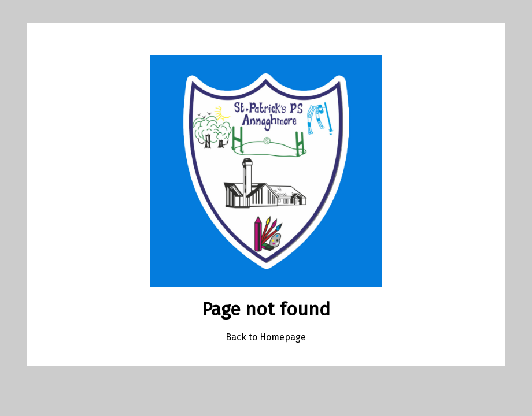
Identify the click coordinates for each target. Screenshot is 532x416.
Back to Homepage (266, 337)
